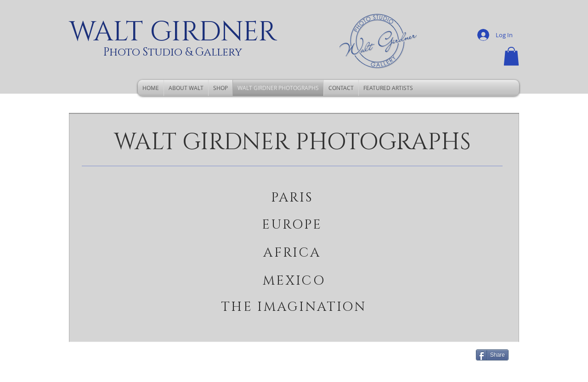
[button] (511, 56)
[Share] (492, 355)
